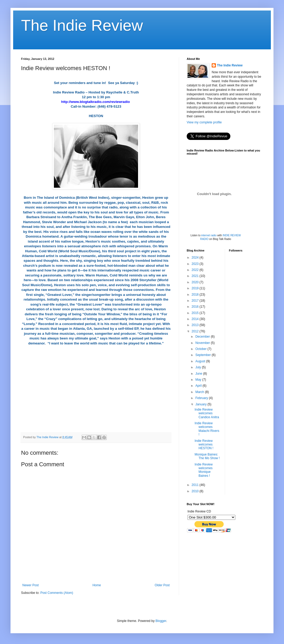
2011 (196, 485)
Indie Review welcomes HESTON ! (204, 445)
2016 (196, 307)
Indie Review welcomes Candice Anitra (207, 413)
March (200, 392)
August (201, 361)
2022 (196, 270)
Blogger (161, 621)
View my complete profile (204, 122)
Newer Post (31, 585)
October (201, 349)
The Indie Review (82, 25)
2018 (196, 295)
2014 (196, 319)
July (199, 367)
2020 (196, 282)
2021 (196, 276)
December (203, 337)
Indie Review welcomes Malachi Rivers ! (207, 429)
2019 (196, 288)
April (199, 386)
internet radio (209, 235)
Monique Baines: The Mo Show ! (207, 456)
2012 (196, 331)
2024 (196, 258)
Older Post (162, 585)
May (199, 380)
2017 (196, 301)
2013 (196, 325)
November (203, 343)
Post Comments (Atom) (57, 593)
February (202, 398)
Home (97, 585)
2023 (196, 264)
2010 (196, 491)
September (204, 355)
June (199, 374)
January (201, 404)
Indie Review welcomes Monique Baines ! (204, 470)
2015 (196, 313)
